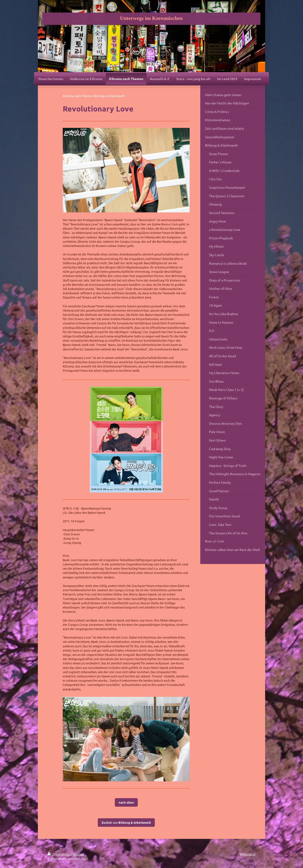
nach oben (126, 802)
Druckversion (59, 854)
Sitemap (79, 854)
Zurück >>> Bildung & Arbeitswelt (126, 822)
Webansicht (248, 854)
